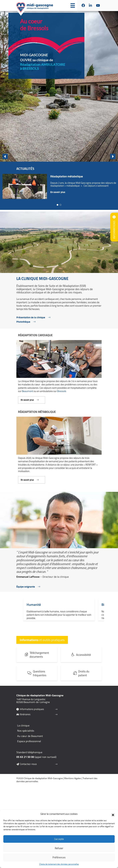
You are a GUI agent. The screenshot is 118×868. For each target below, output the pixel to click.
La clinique (23, 730)
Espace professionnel (29, 746)
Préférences (59, 857)
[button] (113, 814)
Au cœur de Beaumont (30, 740)
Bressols (62, 396)
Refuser (59, 848)
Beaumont (27, 396)
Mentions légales (73, 783)
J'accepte (59, 839)
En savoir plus (58, 192)
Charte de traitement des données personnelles (59, 864)
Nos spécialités (26, 735)
